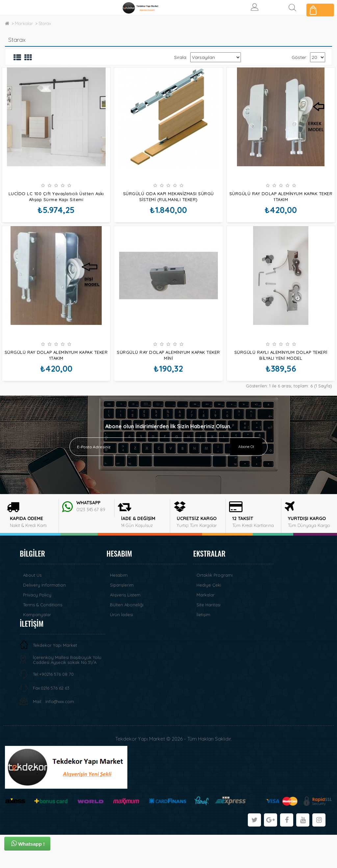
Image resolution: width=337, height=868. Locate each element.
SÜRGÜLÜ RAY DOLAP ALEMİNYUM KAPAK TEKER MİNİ (168, 372)
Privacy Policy (37, 628)
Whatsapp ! (28, 843)
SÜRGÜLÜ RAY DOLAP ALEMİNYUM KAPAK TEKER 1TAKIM (281, 197)
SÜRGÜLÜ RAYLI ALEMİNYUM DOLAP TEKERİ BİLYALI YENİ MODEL (281, 372)
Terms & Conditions (43, 638)
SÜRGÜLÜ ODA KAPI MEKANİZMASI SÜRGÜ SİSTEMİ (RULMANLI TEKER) (168, 197)
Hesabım (119, 608)
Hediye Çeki (209, 618)
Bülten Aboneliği (127, 638)
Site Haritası (208, 638)
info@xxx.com (60, 735)
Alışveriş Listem (125, 628)
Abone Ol (246, 479)
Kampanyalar (37, 648)
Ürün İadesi (121, 648)
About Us (32, 608)
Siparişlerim (122, 618)
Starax (45, 23)
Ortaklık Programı (215, 608)
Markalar (24, 23)
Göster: (299, 57)
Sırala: (181, 57)
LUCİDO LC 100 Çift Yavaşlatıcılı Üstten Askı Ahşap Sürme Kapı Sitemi (56, 197)
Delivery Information (44, 618)
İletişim (203, 648)
